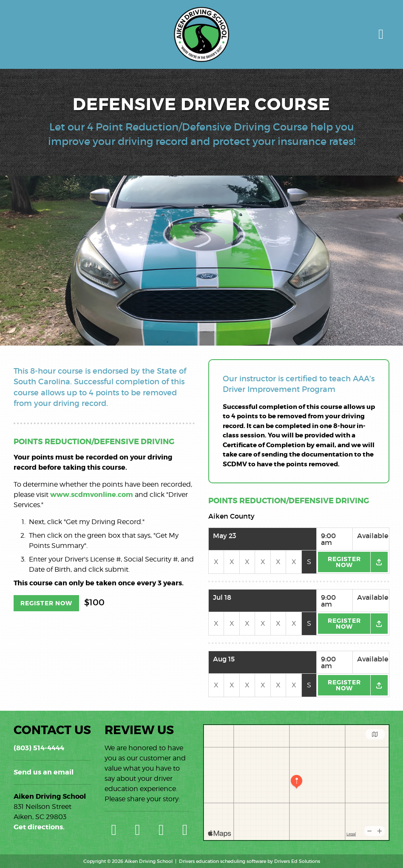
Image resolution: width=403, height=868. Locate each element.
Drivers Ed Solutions (297, 861)
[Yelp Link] (138, 830)
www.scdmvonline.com (92, 495)
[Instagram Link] (185, 830)
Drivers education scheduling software (223, 861)
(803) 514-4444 (39, 748)
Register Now (46, 603)
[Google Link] (114, 830)
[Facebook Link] (162, 830)
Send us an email (44, 772)
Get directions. (39, 827)
